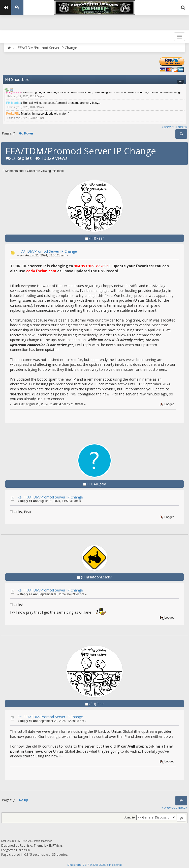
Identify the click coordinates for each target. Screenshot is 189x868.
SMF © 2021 (24, 841)
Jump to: (130, 817)
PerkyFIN (13, 114)
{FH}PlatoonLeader (97, 577)
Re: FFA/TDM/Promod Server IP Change (50, 497)
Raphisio (26, 846)
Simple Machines (42, 841)
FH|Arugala (97, 484)
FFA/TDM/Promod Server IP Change (47, 251)
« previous (169, 127)
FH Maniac (14, 103)
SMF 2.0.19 (8, 841)
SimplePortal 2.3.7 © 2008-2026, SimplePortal (94, 865)
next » (182, 127)
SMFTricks (56, 846)
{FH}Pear (97, 238)
